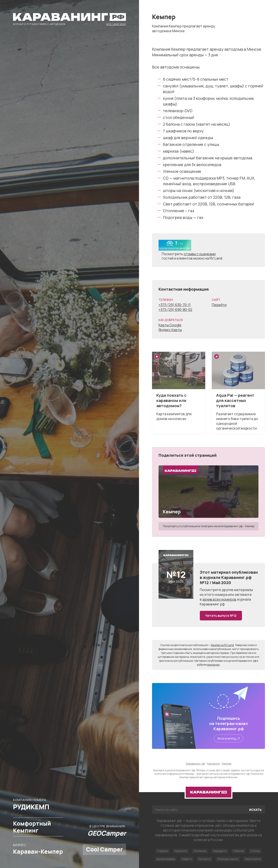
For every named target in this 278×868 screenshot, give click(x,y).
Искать (255, 810)
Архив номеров (166, 859)
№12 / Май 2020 (116, 24)
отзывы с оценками (200, 254)
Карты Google (170, 325)
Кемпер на (222, 645)
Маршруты (220, 851)
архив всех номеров (219, 599)
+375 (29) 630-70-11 (175, 305)
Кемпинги (181, 851)
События (239, 851)
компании (213, 665)
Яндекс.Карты (170, 330)
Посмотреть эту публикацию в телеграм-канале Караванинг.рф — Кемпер (209, 526)
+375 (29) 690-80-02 (175, 310)
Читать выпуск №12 (221, 616)
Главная (163, 851)
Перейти (219, 305)
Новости (187, 859)
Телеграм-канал (228, 859)
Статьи (255, 851)
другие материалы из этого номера (226, 592)
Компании (200, 851)
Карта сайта (253, 859)
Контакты (205, 859)
